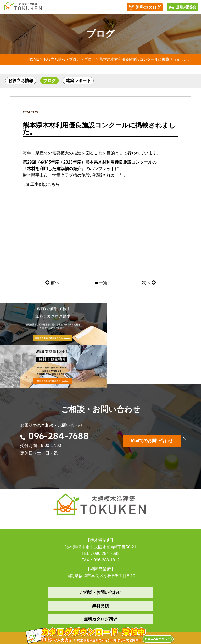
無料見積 (100, 561)
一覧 (100, 283)
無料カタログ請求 (100, 574)
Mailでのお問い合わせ (152, 396)
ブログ (49, 81)
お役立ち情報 (21, 81)
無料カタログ (145, 7)
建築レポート (78, 81)
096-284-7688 (59, 391)
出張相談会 (183, 7)
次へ (149, 283)
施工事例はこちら (43, 184)
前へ (52, 283)
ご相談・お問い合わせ (100, 547)
